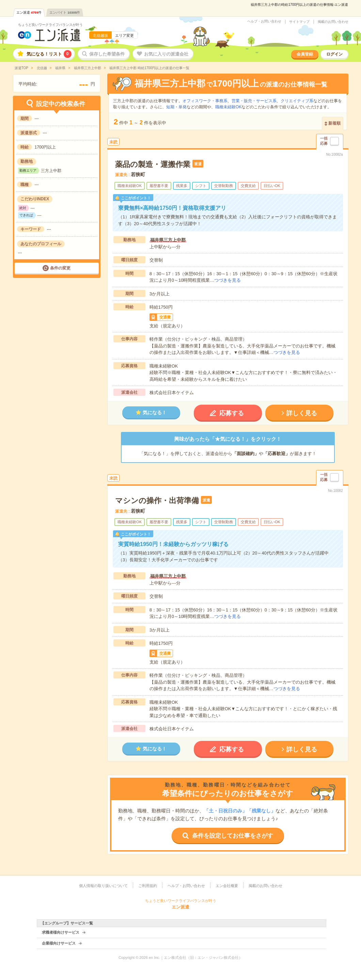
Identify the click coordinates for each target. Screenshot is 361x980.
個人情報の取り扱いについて (103, 886)
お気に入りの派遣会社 (166, 54)
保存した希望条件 (107, 54)
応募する (232, 413)
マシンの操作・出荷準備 (157, 501)
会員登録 (305, 54)
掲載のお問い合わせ (333, 22)
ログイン (334, 54)
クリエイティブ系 (297, 101)
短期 (170, 107)
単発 (183, 107)
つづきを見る (227, 280)
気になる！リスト (49, 54)
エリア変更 (124, 35)
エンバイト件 (65, 12)
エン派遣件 (29, 12)
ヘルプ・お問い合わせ (264, 21)
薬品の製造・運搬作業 (153, 164)
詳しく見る (302, 413)
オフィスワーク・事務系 (205, 101)
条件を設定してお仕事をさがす (233, 836)
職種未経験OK (228, 107)
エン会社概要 (227, 886)
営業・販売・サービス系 (254, 101)
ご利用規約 (148, 886)
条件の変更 (60, 268)
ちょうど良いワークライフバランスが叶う (50, 25)
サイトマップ (299, 22)
